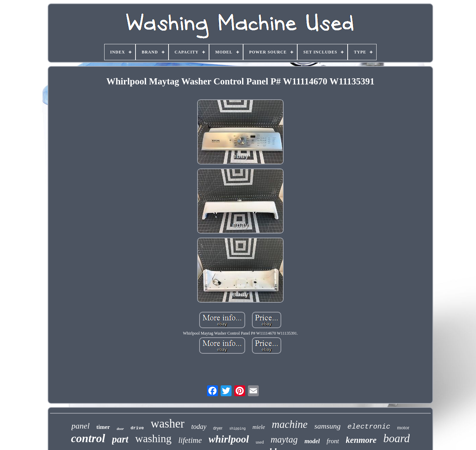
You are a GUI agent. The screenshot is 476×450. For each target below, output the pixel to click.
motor (403, 428)
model (312, 441)
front (333, 441)
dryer (218, 428)
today (199, 427)
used (260, 442)
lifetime (190, 440)
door (120, 429)
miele (259, 427)
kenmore (361, 440)
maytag (284, 439)
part (120, 439)
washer (168, 424)
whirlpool (229, 439)
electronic (369, 427)
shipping (237, 429)
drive (137, 428)
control (88, 438)
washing (153, 438)
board (397, 438)
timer (103, 427)
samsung (327, 426)
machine (290, 424)
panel (81, 426)
